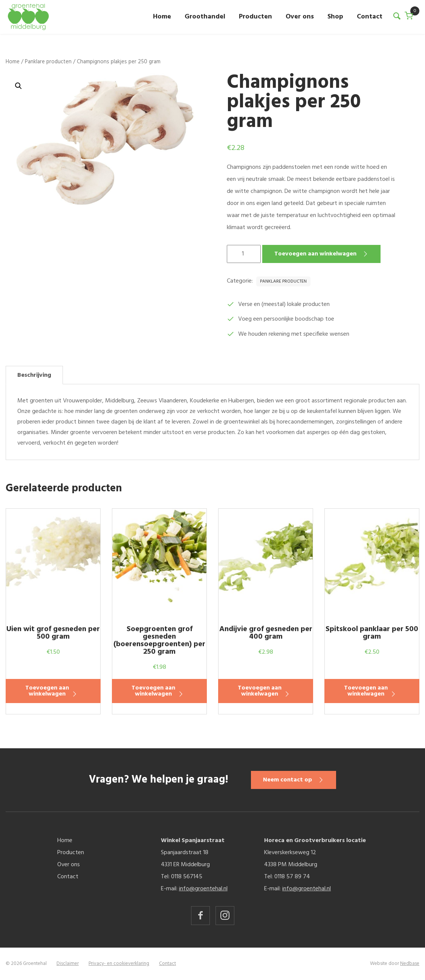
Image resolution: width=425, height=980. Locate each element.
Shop (335, 17)
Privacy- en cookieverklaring (119, 964)
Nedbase (410, 964)
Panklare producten (48, 62)
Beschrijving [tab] (34, 375)
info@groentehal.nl (203, 889)
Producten (255, 17)
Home (162, 17)
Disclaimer (68, 964)
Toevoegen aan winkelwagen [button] (47, 691)
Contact (370, 17)
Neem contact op (287, 780)
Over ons (300, 17)
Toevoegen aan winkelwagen (315, 254)
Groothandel (205, 17)
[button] (18, 86)
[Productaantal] (244, 254)
